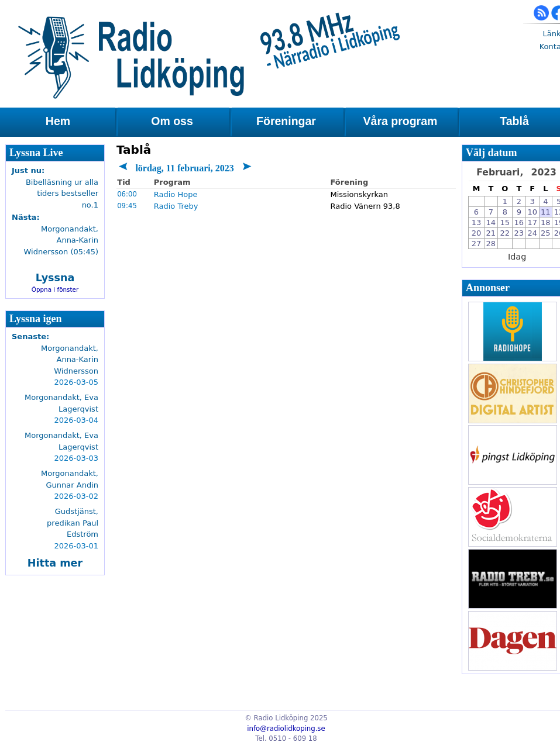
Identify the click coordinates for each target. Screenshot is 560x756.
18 (546, 222)
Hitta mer (55, 563)
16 (519, 222)
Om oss (172, 121)
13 (477, 222)
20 (477, 233)
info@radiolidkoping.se (286, 729)
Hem (58, 121)
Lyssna (55, 278)
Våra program (401, 121)
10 (532, 212)
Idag (517, 257)
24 (532, 233)
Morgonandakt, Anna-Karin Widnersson (70, 360)
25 (546, 233)
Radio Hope (176, 194)
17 (532, 222)
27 (477, 244)
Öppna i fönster (55, 289)
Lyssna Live (36, 153)
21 (491, 233)
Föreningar (286, 121)
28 (491, 244)
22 (505, 233)
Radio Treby (176, 206)
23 (519, 233)
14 (491, 222)
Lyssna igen (36, 319)
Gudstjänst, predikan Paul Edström (73, 523)
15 (505, 222)
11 (546, 212)
